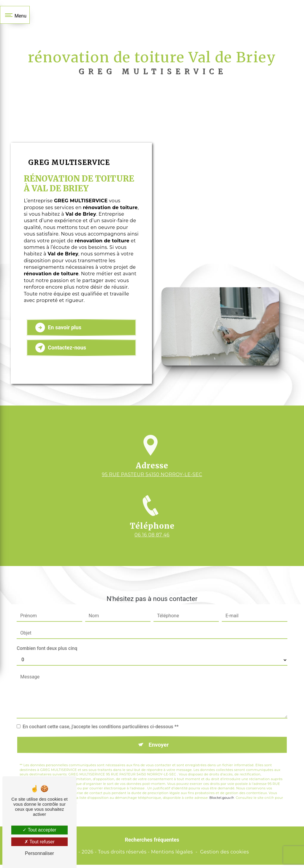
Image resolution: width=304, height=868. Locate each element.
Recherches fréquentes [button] (152, 843)
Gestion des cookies (225, 855)
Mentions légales (172, 855)
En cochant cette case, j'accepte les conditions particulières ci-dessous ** (100, 721)
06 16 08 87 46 (152, 546)
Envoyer (159, 739)
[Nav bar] (15, 15)
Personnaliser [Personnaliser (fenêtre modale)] (39, 853)
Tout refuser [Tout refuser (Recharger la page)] (39, 842)
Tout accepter (39, 830)
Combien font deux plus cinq (47, 643)
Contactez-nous (62, 351)
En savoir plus (60, 330)
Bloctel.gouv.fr (222, 793)
